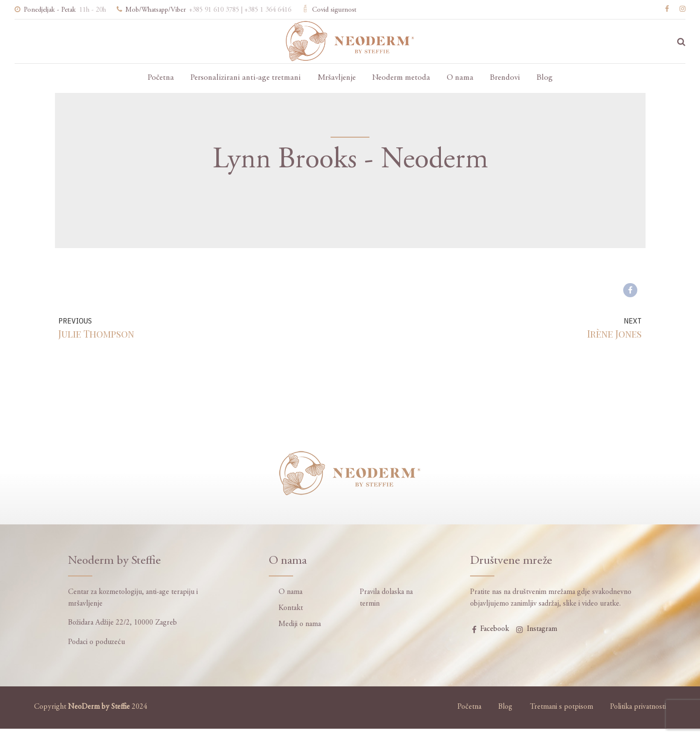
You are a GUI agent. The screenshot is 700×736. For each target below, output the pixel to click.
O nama (460, 78)
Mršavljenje (337, 78)
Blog (545, 78)
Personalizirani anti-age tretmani (246, 78)
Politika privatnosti (638, 707)
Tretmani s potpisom (561, 707)
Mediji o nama (300, 624)
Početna (161, 78)
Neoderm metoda (401, 78)
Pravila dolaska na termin (386, 598)
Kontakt (291, 608)
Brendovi (505, 78)
